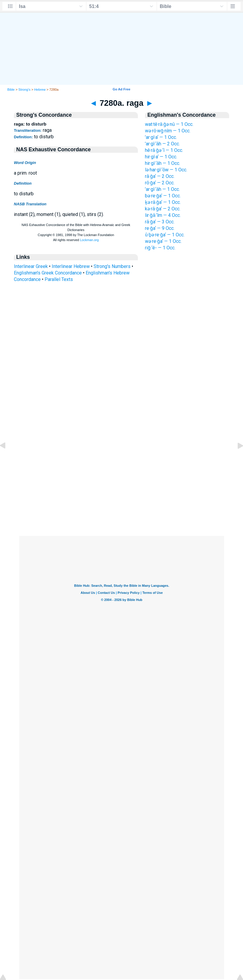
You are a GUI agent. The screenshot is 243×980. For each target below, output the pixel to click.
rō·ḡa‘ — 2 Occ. (160, 183)
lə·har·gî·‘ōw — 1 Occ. (166, 170)
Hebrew (40, 90)
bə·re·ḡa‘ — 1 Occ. (163, 196)
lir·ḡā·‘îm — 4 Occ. (163, 215)
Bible (11, 90)
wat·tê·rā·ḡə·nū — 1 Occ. (169, 124)
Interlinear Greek (31, 266)
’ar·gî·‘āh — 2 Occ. (162, 144)
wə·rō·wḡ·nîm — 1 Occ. (168, 131)
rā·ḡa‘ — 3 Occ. (160, 222)
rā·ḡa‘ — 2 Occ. (160, 176)
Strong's (24, 90)
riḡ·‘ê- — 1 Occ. (160, 248)
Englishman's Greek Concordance (48, 273)
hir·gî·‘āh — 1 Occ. (163, 163)
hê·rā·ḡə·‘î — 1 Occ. (164, 150)
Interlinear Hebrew (71, 266)
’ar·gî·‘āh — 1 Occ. (162, 189)
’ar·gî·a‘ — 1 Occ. (161, 137)
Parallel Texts (59, 279)
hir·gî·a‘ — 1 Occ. (161, 157)
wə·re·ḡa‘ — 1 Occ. (163, 241)
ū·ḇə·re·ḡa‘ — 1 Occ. (165, 235)
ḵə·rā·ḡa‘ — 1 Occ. (163, 202)
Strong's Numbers (112, 266)
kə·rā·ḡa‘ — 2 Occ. (163, 209)
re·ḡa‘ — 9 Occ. (160, 228)
